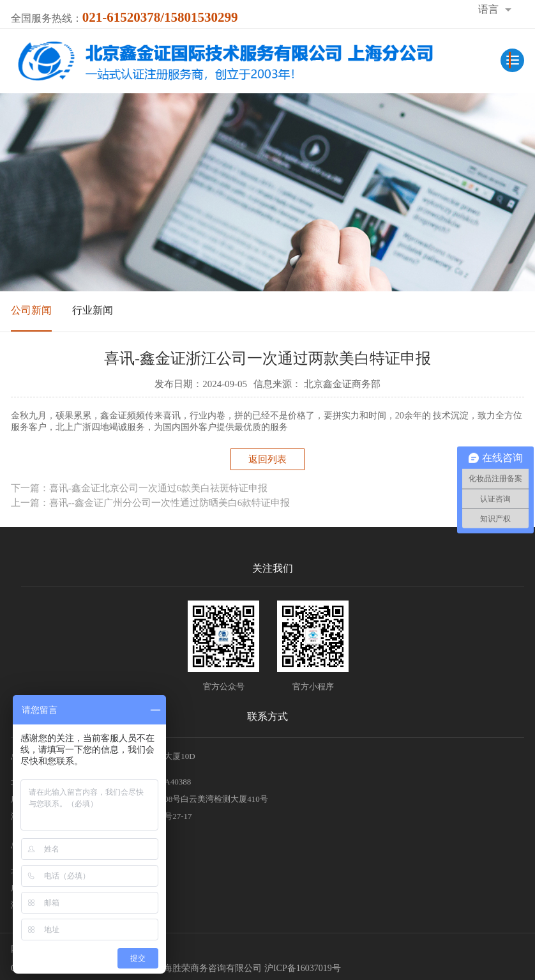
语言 (488, 9)
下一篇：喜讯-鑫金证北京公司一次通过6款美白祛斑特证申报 (139, 488)
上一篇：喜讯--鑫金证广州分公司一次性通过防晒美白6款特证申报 (151, 503)
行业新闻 (93, 310)
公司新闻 (31, 310)
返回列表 (267, 459)
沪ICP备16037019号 (303, 968)
